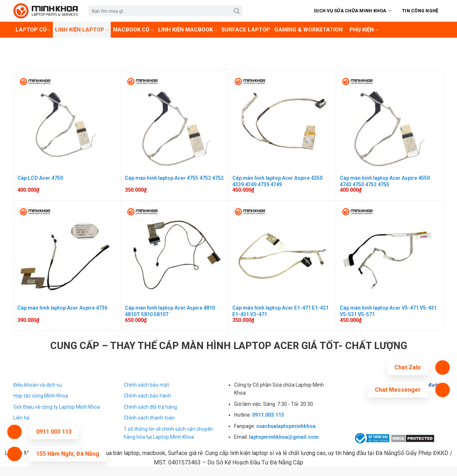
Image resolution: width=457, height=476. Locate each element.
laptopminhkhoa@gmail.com (284, 437)
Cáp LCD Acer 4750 (40, 178)
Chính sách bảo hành (147, 396)
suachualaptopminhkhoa (286, 426)
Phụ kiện (364, 30)
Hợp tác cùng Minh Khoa (41, 396)
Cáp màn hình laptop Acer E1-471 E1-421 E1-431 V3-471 (280, 311)
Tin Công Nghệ (420, 11)
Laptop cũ (33, 30)
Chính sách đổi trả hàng (150, 407)
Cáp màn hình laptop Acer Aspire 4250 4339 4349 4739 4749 (277, 181)
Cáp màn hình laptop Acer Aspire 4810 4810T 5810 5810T (170, 311)
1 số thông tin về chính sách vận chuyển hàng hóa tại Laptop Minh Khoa (168, 433)
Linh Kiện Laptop (82, 30)
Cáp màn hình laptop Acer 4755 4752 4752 (174, 178)
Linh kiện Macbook (188, 30)
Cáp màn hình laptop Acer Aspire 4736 (62, 308)
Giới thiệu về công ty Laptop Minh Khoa (57, 407)
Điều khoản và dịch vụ (38, 385)
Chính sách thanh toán (149, 418)
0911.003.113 (268, 415)
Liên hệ (21, 418)
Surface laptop (246, 30)
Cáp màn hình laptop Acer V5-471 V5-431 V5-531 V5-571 (388, 311)
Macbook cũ (133, 30)
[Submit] (237, 11)
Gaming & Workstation (308, 30)
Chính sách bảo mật (146, 385)
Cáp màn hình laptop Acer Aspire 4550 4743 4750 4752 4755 (385, 181)
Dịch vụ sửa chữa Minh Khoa (353, 11)
